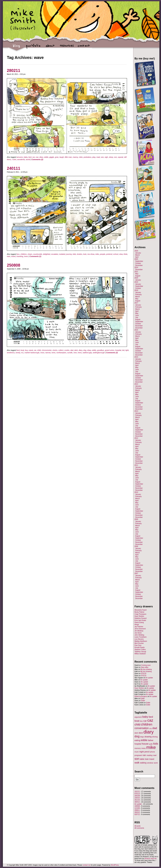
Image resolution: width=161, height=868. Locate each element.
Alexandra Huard (140, 610)
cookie (67, 350)
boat (22, 350)
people (103, 254)
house (145, 744)
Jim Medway (139, 631)
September (139, 261)
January (138, 253)
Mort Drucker (139, 643)
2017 (136, 303)
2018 (136, 290)
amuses (20, 157)
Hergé (137, 625)
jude (151, 744)
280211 (13, 70)
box (18, 254)
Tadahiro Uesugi (140, 652)
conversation (142, 728)
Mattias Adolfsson (141, 641)
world (28, 159)
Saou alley (145, 667)
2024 (136, 267)
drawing (148, 737)
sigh (106, 157)
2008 (136, 546)
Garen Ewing (139, 622)
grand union (110, 350)
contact (84, 47)
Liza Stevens (139, 639)
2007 (136, 573)
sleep (111, 157)
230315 (137, 798)
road (155, 755)
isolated (62, 254)
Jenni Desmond (140, 629)
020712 (137, 814)
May (137, 274)
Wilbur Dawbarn (140, 654)
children (24, 254)
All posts (138, 826)
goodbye (100, 350)
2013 (136, 411)
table (142, 759)
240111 (13, 168)
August (138, 276)
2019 (136, 282)
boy (141, 721)
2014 (136, 384)
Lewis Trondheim (141, 637)
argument (138, 717)
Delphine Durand (140, 618)
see (102, 157)
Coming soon (146, 665)
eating (137, 740)
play (94, 157)
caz (37, 157)
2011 (136, 465)
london (79, 254)
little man (68, 157)
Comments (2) (37, 159)
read (98, 157)
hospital (118, 350)
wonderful (21, 159)
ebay (89, 350)
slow (121, 254)
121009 (137, 808)
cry (151, 728)
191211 (137, 792)
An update (149, 678)
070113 (137, 794)
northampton (61, 353)
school (116, 254)
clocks (55, 350)
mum (137, 752)
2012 (136, 438)
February (138, 295)
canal (31, 350)
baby (26, 157)
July (137, 317)
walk (137, 763)
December (139, 265)
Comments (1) (35, 256)
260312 (137, 812)
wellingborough (99, 353)
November (139, 326)
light (127, 350)
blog (17, 47)
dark (76, 350)
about (50, 47)
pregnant (138, 755)
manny (75, 157)
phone (153, 752)
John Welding (139, 635)
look (85, 254)
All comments (139, 828)
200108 (137, 796)
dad (72, 350)
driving (155, 737)
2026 (136, 251)
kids (74, 254)
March (138, 255)
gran (57, 157)
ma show (91, 254)
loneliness (11, 353)
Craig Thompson (140, 614)
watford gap (87, 353)
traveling (20, 256)
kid (123, 350)
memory (138, 748)
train (9, 256)
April (137, 257)
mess (144, 748)
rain (144, 755)
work (156, 763)
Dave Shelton (139, 616)
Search (139, 771)
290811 (137, 810)
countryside (38, 254)
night (142, 752)
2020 (136, 278)
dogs (142, 737)
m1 (22, 353)
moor (42, 353)
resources (67, 47)
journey (69, 254)
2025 (136, 259)
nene (53, 353)
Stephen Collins (140, 650)
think (125, 254)
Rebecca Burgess (141, 696)
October (138, 263)
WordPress (115, 865)
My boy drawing (146, 669)
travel (13, 256)
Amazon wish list (150, 858)
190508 (137, 806)
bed (30, 157)
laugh (62, 157)
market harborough (32, 353)
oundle (70, 353)
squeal (120, 157)
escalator (55, 254)
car (33, 157)
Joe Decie (138, 633)
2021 (136, 272)
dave (141, 733)
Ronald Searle (140, 647)
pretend (109, 254)
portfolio (33, 47)
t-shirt (14, 159)
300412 (137, 802)
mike (81, 157)
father (151, 740)
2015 (136, 357)
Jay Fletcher (139, 627)
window (150, 763)
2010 (136, 492)
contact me (86, 865)
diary (41, 157)
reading (149, 755)
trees (26, 256)
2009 (136, 519)
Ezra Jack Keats (140, 620)
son (115, 157)
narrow (48, 353)
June (137, 315)
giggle (52, 157)
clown (30, 254)
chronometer (47, 350)
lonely (18, 353)
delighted (47, 254)
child (39, 350)
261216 (137, 800)
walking (143, 763)
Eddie (143, 699)
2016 (136, 330)
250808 (13, 265)
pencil (147, 752)
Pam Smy (138, 645)
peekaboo (87, 157)
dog (85, 350)
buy (26, 350)
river (75, 353)
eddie (46, 157)
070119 (144, 674)
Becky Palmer (139, 612)
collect (61, 350)
